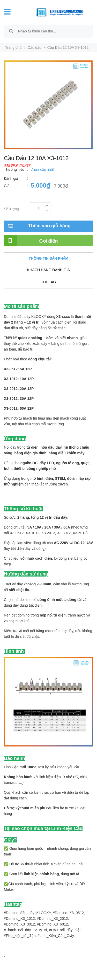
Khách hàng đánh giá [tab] (48, 270)
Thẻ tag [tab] (48, 282)
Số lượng (11, 208)
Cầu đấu (35, 47)
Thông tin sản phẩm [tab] (48, 258)
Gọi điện (49, 241)
